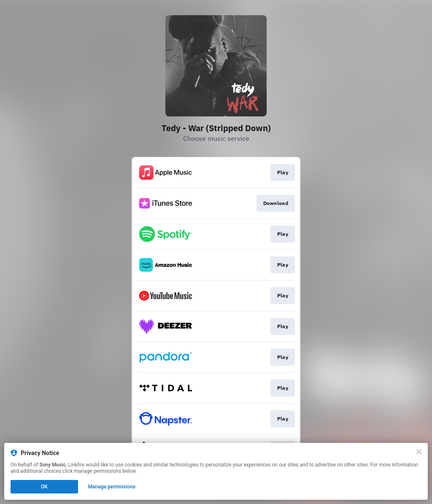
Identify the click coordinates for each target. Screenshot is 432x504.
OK (44, 487)
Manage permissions (112, 487)
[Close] (419, 452)
